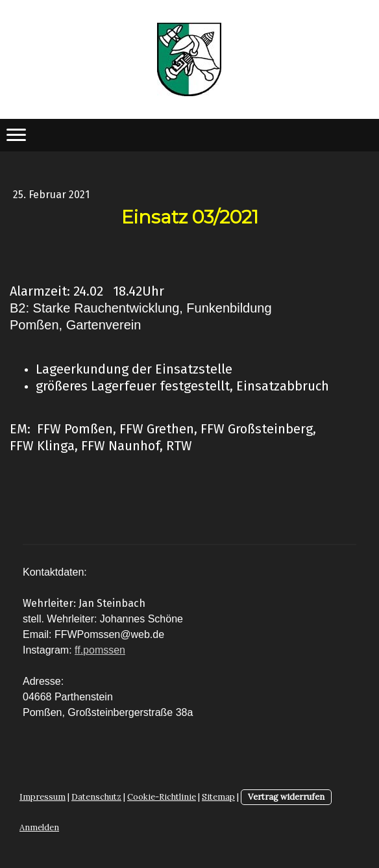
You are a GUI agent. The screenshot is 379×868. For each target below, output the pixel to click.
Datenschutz (96, 797)
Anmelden (39, 827)
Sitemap (218, 797)
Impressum (43, 797)
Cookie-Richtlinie (162, 797)
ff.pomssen (100, 650)
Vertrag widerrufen (286, 797)
